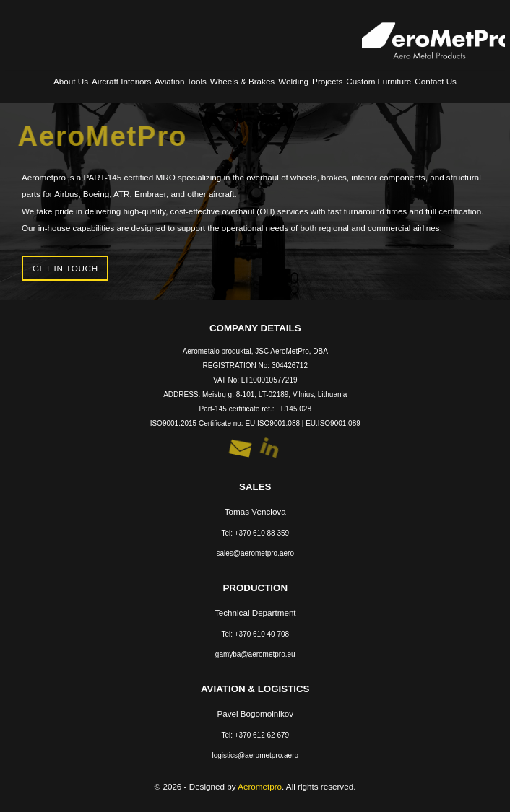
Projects (327, 81)
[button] (240, 449)
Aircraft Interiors (121, 81)
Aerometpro (260, 786)
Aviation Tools (181, 81)
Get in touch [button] (65, 268)
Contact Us (436, 81)
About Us (71, 81)
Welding (293, 81)
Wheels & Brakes (242, 81)
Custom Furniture (379, 81)
